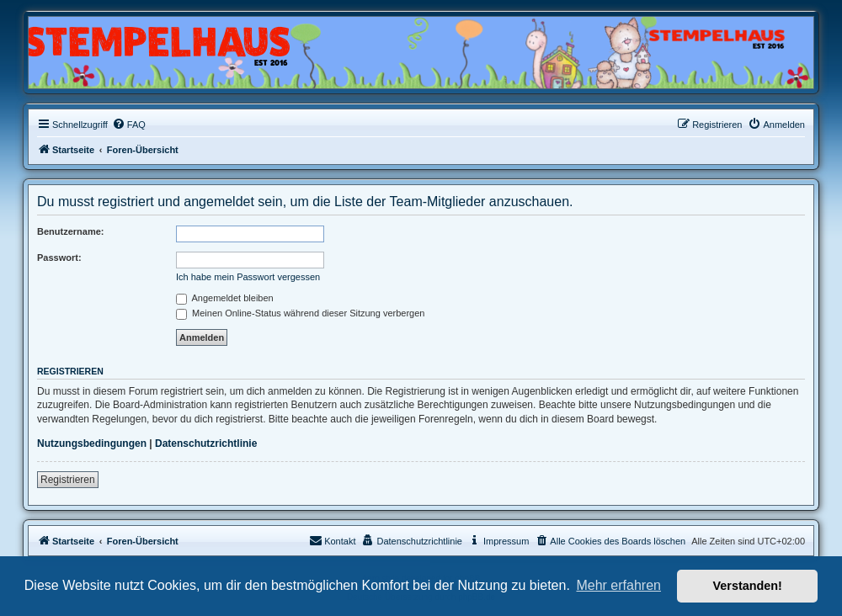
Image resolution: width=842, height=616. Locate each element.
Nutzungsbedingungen (92, 443)
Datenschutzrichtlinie (206, 443)
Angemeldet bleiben (225, 298)
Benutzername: (70, 231)
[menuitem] (129, 125)
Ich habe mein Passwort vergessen (248, 277)
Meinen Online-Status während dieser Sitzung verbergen (300, 313)
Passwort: (59, 258)
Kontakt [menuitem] (332, 540)
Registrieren (68, 480)
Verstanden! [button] (748, 586)
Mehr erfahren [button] (618, 585)
